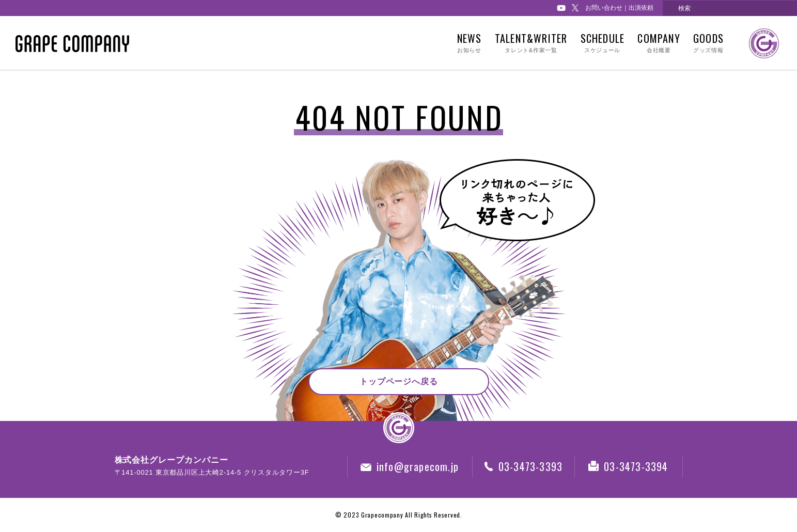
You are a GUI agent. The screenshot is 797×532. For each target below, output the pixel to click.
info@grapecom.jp (410, 466)
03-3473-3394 (628, 466)
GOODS (708, 43)
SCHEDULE (602, 43)
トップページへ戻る (399, 381)
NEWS (469, 43)
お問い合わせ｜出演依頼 (619, 8)
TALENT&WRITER (531, 43)
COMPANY (659, 43)
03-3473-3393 (523, 466)
